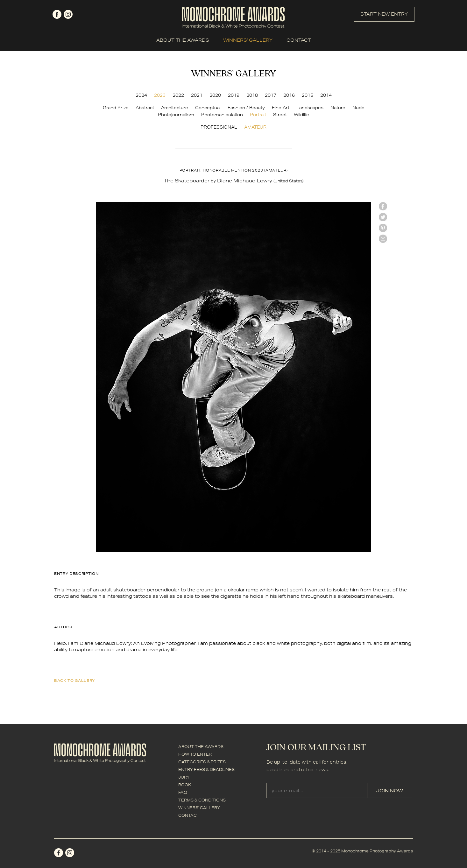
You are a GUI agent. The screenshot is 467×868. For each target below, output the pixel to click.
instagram (68, 14)
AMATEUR (255, 127)
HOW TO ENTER (195, 754)
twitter (383, 217)
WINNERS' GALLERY (248, 40)
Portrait (258, 115)
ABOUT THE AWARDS (183, 40)
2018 (252, 95)
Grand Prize (116, 108)
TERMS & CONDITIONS (202, 800)
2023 (160, 95)
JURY (184, 777)
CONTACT (299, 40)
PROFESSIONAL (219, 127)
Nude (358, 108)
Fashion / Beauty (246, 108)
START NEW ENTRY (384, 14)
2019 (234, 95)
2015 (308, 95)
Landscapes (310, 108)
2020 (215, 95)
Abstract (145, 108)
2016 (289, 95)
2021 (197, 95)
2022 (178, 95)
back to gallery (74, 680)
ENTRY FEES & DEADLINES (206, 769)
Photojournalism (176, 115)
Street (280, 115)
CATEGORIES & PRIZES (202, 762)
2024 (141, 95)
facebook (57, 14)
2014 (326, 95)
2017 (271, 95)
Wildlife (301, 115)
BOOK (185, 785)
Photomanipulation (222, 115)
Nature (338, 108)
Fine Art (281, 108)
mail (383, 239)
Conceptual (208, 108)
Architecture (175, 108)
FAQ (183, 792)
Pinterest (383, 228)
